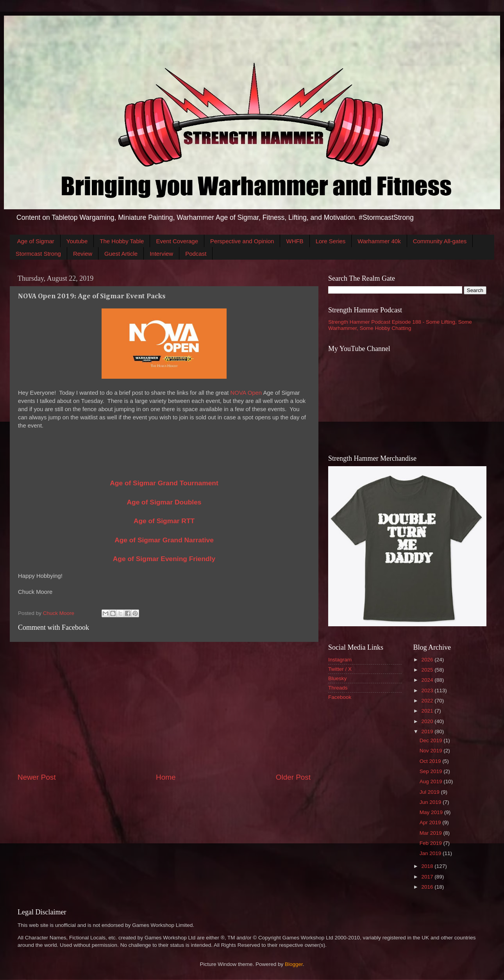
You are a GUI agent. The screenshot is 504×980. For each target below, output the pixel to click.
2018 (428, 866)
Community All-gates (440, 241)
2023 (428, 690)
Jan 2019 (431, 853)
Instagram (340, 660)
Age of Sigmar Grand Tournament (164, 483)
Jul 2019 (430, 792)
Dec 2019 (432, 740)
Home (166, 777)
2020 (428, 721)
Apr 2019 (431, 822)
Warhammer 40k (379, 241)
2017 (428, 877)
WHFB (295, 241)
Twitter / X (340, 669)
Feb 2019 (432, 843)
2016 (428, 887)
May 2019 (432, 812)
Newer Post (37, 777)
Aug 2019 (432, 781)
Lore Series (331, 241)
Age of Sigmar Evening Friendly (164, 559)
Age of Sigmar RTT (164, 521)
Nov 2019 (432, 751)
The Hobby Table (122, 241)
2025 (428, 670)
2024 (428, 680)
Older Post (293, 777)
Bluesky (337, 678)
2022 (428, 701)
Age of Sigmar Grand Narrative (164, 540)
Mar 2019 (432, 833)
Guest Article (121, 254)
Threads (338, 688)
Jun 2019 (431, 802)
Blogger (294, 964)
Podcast (196, 254)
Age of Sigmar (36, 241)
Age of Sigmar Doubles (164, 502)
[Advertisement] (164, 707)
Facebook (340, 697)
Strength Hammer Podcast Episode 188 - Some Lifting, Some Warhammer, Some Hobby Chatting (400, 325)
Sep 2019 (432, 771)
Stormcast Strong (38, 254)
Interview (161, 254)
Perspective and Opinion (242, 241)
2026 (428, 660)
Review (83, 254)
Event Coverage (177, 241)
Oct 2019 (431, 761)
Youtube (77, 241)
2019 (428, 731)
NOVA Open (246, 393)
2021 (428, 711)
